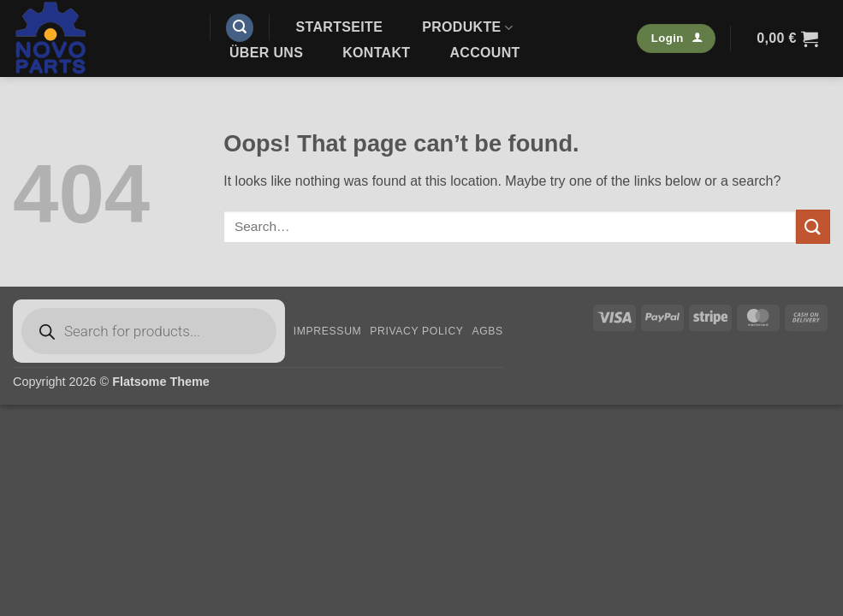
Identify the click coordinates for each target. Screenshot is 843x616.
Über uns (266, 53)
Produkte (467, 28)
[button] (240, 28)
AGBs (487, 331)
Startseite (340, 27)
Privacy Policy (416, 331)
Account (484, 53)
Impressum (328, 331)
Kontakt (376, 53)
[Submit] (813, 226)
